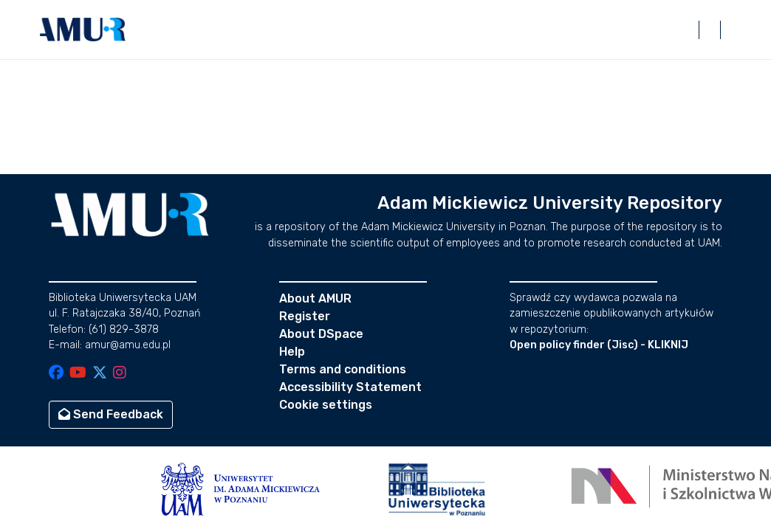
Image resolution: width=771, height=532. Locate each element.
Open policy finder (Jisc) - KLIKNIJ (599, 345)
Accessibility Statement (350, 387)
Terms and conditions (343, 369)
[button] (83, 30)
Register (305, 316)
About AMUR (315, 298)
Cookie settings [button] (326, 405)
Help (292, 352)
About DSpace (321, 334)
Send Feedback (111, 414)
